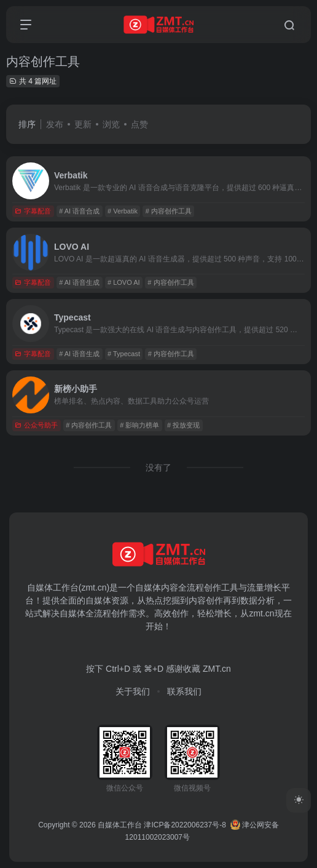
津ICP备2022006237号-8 (185, 825)
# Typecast (124, 354)
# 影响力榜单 (139, 425)
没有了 (158, 468)
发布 (55, 124)
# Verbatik (123, 211)
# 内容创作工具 (169, 211)
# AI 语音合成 (79, 211)
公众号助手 (36, 425)
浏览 (111, 124)
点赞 (139, 124)
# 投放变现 (183, 425)
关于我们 (133, 691)
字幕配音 (33, 211)
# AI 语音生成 (79, 282)
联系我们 (184, 691)
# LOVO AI (124, 282)
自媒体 (148, 587)
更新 (83, 124)
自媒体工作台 (120, 825)
